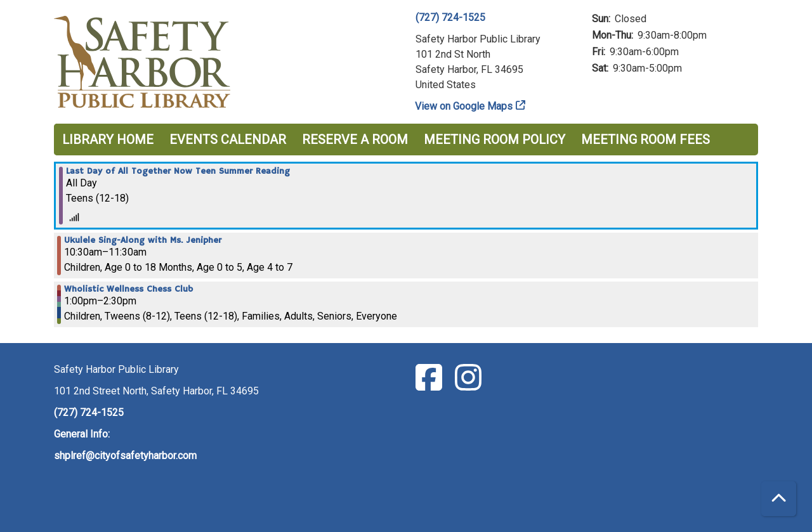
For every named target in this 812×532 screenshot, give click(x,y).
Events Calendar (228, 139)
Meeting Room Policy (494, 139)
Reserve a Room (355, 139)
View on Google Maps (464, 106)
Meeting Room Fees (645, 139)
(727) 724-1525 (450, 17)
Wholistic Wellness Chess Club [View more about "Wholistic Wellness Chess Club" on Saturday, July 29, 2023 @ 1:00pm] (128, 289)
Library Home (108, 139)
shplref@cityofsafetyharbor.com (125, 456)
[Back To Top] (779, 499)
